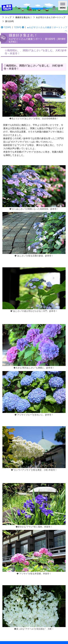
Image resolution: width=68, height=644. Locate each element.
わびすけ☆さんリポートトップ (51, 17)
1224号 (6, 27)
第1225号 (9, 21)
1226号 (19, 27)
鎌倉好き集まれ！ (24, 17)
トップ (8, 17)
